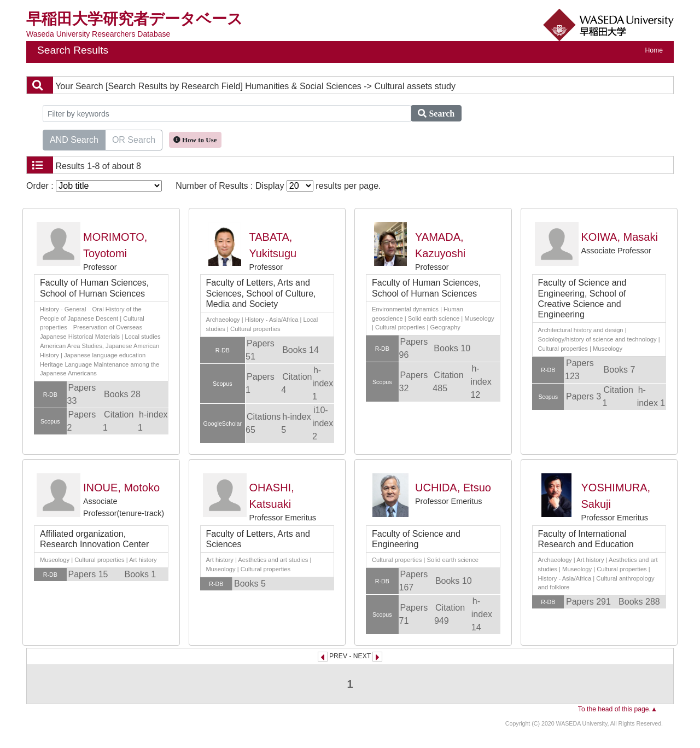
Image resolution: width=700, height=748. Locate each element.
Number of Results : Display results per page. (278, 186)
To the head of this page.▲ (618, 709)
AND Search (74, 139)
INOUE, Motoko (121, 488)
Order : (94, 186)
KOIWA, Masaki (620, 237)
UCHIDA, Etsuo (453, 488)
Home (654, 50)
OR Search (134, 139)
